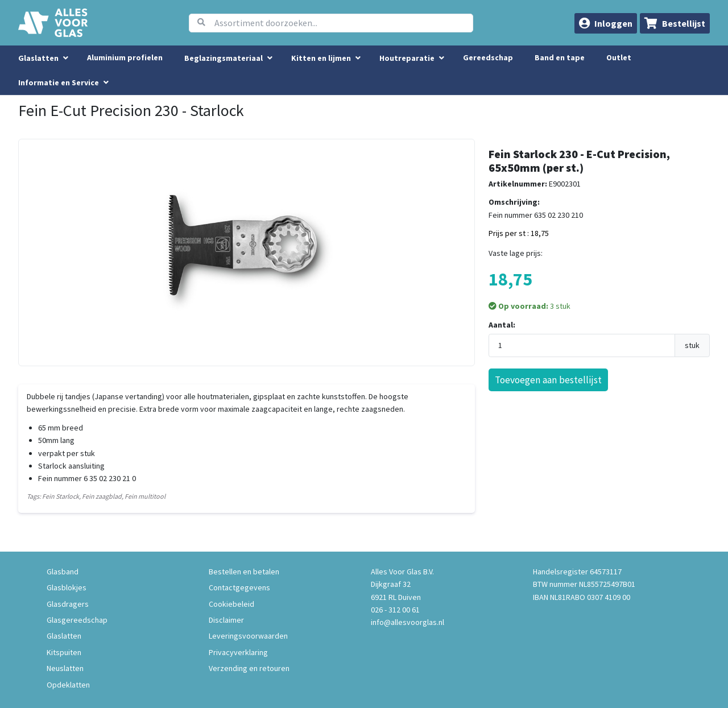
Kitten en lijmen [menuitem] (321, 58)
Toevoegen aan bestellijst (548, 380)
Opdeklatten (68, 685)
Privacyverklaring (238, 652)
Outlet (619, 57)
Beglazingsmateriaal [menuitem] (224, 58)
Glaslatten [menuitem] (38, 58)
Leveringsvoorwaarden (248, 636)
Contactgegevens (239, 587)
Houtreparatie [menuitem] (407, 58)
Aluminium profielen (125, 57)
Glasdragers (68, 604)
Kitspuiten (64, 652)
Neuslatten (65, 668)
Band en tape (560, 57)
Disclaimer (226, 620)
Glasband (63, 572)
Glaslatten (64, 636)
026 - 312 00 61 (395, 610)
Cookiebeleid (231, 604)
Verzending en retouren (249, 668)
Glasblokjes (67, 587)
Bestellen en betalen (244, 572)
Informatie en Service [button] (59, 82)
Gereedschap (488, 57)
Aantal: (502, 325)
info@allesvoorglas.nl (408, 622)
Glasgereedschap (77, 620)
